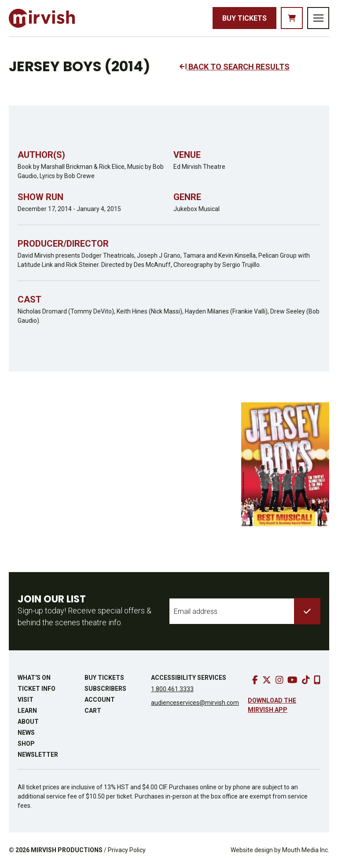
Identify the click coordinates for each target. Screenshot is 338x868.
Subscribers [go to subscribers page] (105, 689)
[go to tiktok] (306, 680)
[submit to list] (307, 611)
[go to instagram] (279, 680)
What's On (34, 678)
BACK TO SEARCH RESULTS (235, 67)
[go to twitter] (267, 680)
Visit (26, 700)
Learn (27, 711)
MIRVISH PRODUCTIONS (67, 850)
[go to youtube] (292, 680)
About (28, 722)
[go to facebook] (255, 680)
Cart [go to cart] (93, 711)
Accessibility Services (189, 678)
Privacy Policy (127, 850)
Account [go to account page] (100, 700)
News (26, 733)
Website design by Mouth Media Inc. (280, 850)
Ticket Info (37, 689)
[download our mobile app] (317, 680)
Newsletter (38, 755)
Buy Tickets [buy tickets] (244, 18)
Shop (26, 744)
